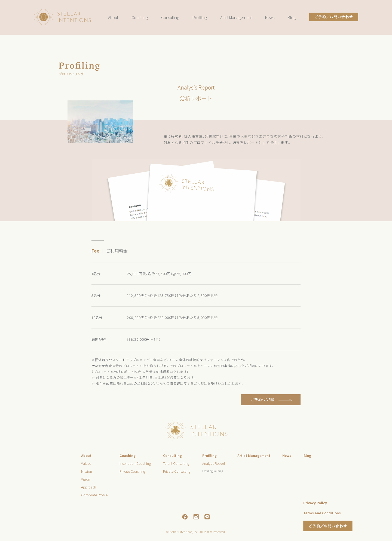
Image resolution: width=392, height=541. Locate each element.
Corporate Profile (94, 495)
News (270, 17)
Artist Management (236, 17)
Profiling (200, 17)
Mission (87, 471)
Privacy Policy (315, 503)
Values (86, 463)
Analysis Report (214, 463)
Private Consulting (177, 471)
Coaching (140, 17)
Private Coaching (132, 471)
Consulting (170, 17)
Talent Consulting (176, 463)
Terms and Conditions (322, 513)
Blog (292, 17)
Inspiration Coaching (135, 463)
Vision (86, 479)
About (113, 17)
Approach (89, 487)
